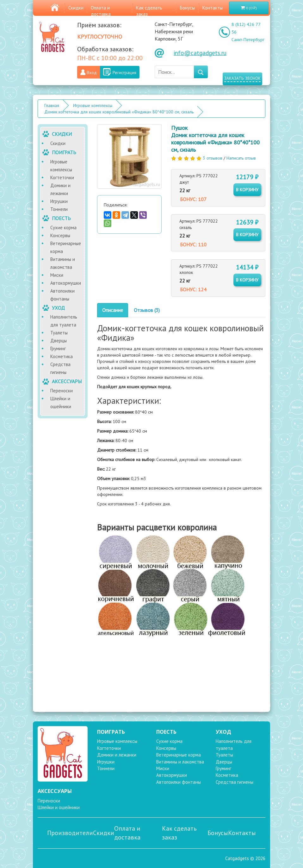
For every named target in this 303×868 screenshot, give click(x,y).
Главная (52, 105)
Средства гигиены (60, 368)
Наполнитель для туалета (64, 321)
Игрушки (59, 201)
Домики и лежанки (60, 189)
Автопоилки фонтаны (62, 295)
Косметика (62, 356)
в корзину (247, 190)
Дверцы (59, 341)
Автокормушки (66, 283)
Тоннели (59, 209)
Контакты (213, 8)
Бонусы (187, 8)
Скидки (76, 8)
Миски (57, 275)
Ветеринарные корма (66, 247)
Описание (113, 310)
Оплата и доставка (101, 11)
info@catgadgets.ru (200, 53)
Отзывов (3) (147, 310)
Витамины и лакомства (63, 263)
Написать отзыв (241, 158)
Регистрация (124, 73)
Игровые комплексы (93, 105)
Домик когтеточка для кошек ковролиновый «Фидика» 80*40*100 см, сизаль (119, 112)
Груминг (58, 348)
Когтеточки (62, 177)
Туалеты (59, 333)
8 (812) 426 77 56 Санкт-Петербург (248, 32)
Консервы (60, 235)
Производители (70, 833)
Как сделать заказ (179, 833)
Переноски (62, 391)
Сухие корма (63, 228)
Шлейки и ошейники (61, 402)
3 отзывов (213, 158)
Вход (92, 73)
